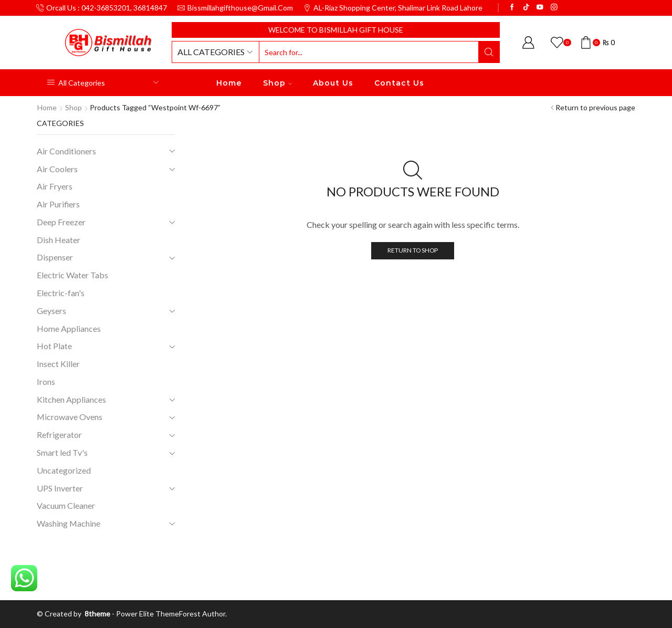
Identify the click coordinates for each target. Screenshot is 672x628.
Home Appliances (69, 328)
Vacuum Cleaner (66, 505)
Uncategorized (64, 470)
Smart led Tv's (62, 452)
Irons (46, 381)
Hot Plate (54, 346)
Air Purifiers (58, 204)
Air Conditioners (66, 151)
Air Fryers (55, 186)
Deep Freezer (61, 222)
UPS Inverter (60, 488)
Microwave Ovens (70, 417)
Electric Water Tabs (72, 275)
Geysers (51, 311)
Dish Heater (59, 240)
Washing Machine (69, 523)
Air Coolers (57, 169)
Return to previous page (595, 107)
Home (229, 83)
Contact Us (399, 83)
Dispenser (55, 257)
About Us (333, 83)
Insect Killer (58, 364)
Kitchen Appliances (71, 399)
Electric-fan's (61, 293)
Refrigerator (59, 435)
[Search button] (489, 52)
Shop (277, 83)
